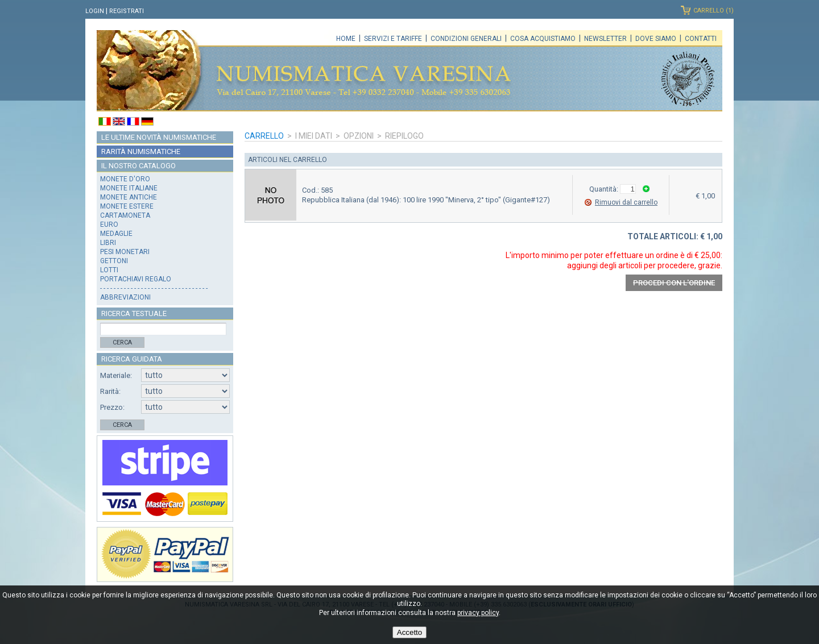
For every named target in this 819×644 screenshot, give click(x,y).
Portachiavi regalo (136, 279)
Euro (109, 225)
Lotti (109, 270)
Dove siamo (656, 39)
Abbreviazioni (125, 297)
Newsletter (605, 39)
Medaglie (116, 234)
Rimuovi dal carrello (626, 202)
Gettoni (114, 261)
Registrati (127, 11)
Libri (108, 243)
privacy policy (478, 613)
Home (346, 39)
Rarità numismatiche (141, 151)
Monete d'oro (125, 179)
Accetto (409, 632)
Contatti (701, 39)
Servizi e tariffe (393, 39)
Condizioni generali (466, 39)
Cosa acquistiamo (543, 39)
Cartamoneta (125, 215)
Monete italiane (129, 188)
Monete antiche (129, 197)
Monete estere (127, 206)
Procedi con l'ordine (674, 283)
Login (95, 11)
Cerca (122, 342)
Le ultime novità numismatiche (159, 137)
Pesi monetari (125, 252)
